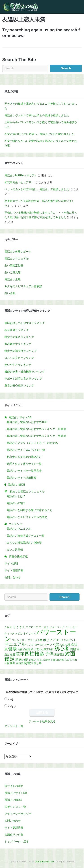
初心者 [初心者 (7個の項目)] (62, 649)
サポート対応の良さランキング (23, 379)
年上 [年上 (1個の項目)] (39, 660)
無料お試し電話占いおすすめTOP (27, 422)
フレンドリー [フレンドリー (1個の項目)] (19, 640)
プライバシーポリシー (18, 814)
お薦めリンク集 (14, 835)
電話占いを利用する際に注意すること (30, 510)
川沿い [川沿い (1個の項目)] (33, 660)
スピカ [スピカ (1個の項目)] (19, 633)
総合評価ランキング (17, 330)
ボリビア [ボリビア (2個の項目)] (49, 640)
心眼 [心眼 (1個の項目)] (53, 660)
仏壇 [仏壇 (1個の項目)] (68, 645)
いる (11, 700)
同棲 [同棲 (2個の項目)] (73, 649)
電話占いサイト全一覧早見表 (24, 471)
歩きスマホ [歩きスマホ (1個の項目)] (71, 660)
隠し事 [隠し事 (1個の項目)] (38, 663)
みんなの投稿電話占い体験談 (24, 543)
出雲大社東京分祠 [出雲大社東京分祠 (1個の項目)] (44, 649)
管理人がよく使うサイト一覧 (24, 464)
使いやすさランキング (18, 365)
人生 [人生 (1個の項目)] (62, 645)
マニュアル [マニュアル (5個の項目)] (15, 644)
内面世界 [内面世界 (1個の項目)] (28, 649)
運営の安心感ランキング (19, 386)
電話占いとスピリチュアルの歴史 (27, 517)
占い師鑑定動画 (14, 266)
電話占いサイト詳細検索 (22, 478)
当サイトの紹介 (14, 786)
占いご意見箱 (13, 272)
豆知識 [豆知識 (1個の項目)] (20, 663)
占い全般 (10, 293)
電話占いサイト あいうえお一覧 (26, 450)
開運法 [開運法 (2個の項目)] (29, 663)
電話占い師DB (13, 800)
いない (12, 706)
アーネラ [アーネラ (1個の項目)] (44, 627)
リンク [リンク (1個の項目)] (30, 645)
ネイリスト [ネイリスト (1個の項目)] (29, 633)
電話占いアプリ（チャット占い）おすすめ (32, 443)
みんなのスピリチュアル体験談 (23, 286)
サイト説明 (11, 564)
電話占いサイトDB (16, 793)
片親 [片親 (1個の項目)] (7, 663)
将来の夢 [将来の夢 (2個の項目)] (22, 660)
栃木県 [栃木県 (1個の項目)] (60, 660)
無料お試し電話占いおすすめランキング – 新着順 (36, 429)
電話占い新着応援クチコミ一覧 (26, 536)
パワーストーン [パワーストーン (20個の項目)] (40, 635)
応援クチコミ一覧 (15, 807)
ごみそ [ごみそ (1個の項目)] (8, 627)
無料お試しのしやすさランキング (25, 323)
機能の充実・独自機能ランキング (25, 372)
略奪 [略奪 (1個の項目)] (13, 663)
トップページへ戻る (17, 842)
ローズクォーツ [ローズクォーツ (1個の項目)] (43, 645)
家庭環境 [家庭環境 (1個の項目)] (59, 654)
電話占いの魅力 (16, 503)
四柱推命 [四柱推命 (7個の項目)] (34, 654)
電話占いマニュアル (17, 259)
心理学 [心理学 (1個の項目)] (46, 660)
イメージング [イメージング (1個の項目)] (57, 627)
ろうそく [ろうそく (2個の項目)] (19, 627)
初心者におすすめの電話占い (24, 457)
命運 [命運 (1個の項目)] (13, 654)
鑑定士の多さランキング (19, 337)
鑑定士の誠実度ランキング (21, 351)
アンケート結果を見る (42, 721)
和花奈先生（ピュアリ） (19, 182)
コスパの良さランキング (19, 358)
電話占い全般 (13, 279)
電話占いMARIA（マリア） (21, 175)
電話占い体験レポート (18, 252)
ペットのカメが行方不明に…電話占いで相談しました (37, 189)
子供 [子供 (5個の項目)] (49, 654)
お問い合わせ (13, 577)
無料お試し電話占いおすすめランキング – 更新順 (36, 436)
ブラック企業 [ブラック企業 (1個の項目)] (35, 640)
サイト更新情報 (14, 570)
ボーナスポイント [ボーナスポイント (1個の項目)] (66, 640)
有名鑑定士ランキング (18, 344)
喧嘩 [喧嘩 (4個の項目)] (20, 654)
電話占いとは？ (16, 496)
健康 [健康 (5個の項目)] (13, 649)
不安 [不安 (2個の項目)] (56, 644)
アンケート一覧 (14, 726)
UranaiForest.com (45, 862)
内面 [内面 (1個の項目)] (20, 649)
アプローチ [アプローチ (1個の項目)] (32, 627)
